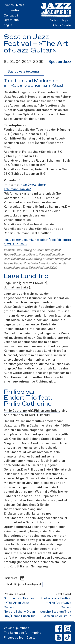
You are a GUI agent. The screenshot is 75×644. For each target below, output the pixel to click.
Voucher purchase (16, 628)
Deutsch (54, 21)
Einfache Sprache (61, 25)
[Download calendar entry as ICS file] (22, 578)
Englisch (66, 21)
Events (9, 5)
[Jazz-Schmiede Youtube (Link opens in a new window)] (59, 637)
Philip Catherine (15, 411)
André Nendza (14, 415)
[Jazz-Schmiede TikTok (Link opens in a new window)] (68, 637)
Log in (8, 25)
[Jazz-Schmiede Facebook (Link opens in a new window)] (59, 629)
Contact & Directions (11, 18)
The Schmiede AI (16, 633)
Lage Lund (11, 283)
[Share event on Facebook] (28, 578)
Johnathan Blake (16, 288)
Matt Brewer (34, 283)
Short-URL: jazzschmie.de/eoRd (23, 584)
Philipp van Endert (47, 411)
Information (12, 10)
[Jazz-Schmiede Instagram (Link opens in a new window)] (68, 629)
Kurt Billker (37, 415)
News (20, 5)
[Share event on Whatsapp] (34, 578)
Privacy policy (13, 638)
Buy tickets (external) (24, 71)
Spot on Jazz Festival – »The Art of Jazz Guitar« (36, 44)
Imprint (36, 633)
